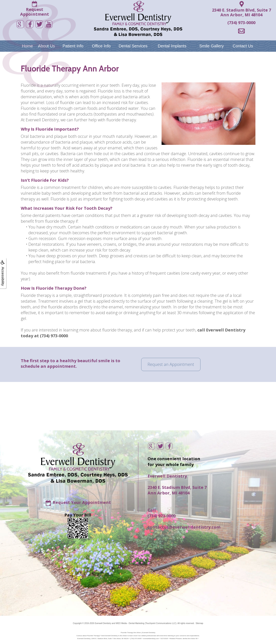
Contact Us (243, 46)
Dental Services (133, 46)
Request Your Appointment (82, 502)
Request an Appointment (171, 364)
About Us (47, 46)
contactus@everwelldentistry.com (184, 527)
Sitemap (199, 623)
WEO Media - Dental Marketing (130, 623)
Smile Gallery (211, 46)
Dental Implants (172, 46)
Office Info (101, 46)
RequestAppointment (35, 12)
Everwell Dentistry (103, 623)
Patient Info (73, 46)
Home (27, 46)
